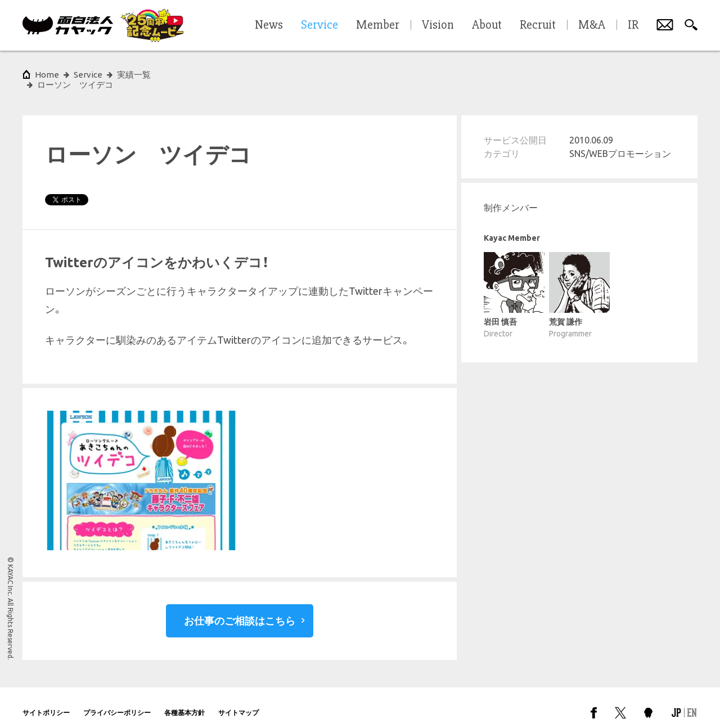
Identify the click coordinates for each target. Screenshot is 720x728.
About (487, 25)
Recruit (538, 25)
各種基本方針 (184, 702)
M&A (592, 25)
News (269, 25)
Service (88, 75)
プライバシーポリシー (117, 702)
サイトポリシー (46, 702)
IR (633, 25)
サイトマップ (238, 702)
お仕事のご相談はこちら (240, 610)
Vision (438, 25)
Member (378, 25)
